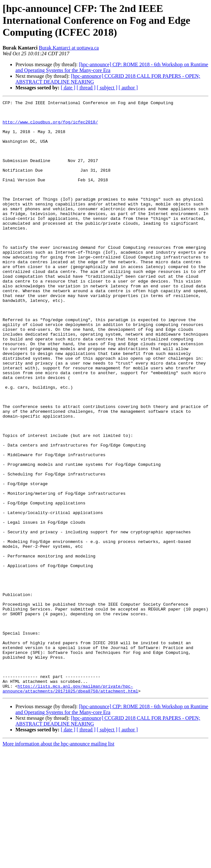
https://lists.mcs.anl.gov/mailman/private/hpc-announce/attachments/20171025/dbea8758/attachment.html (70, 807)
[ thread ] (86, 88)
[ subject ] (107, 88)
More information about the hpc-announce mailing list (58, 862)
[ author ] (128, 88)
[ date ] (68, 88)
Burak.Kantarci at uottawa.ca (69, 48)
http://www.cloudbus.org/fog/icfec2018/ (50, 127)
